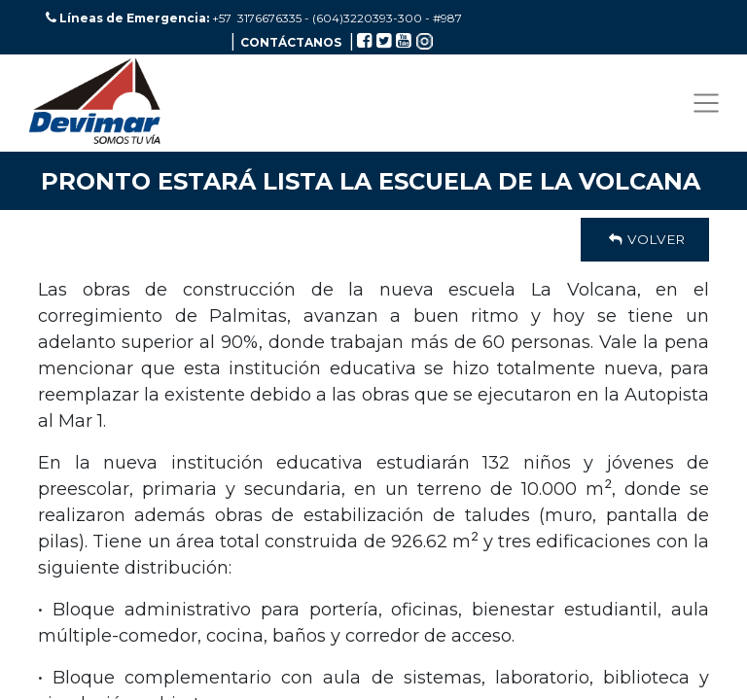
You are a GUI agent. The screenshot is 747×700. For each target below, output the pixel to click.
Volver (645, 239)
